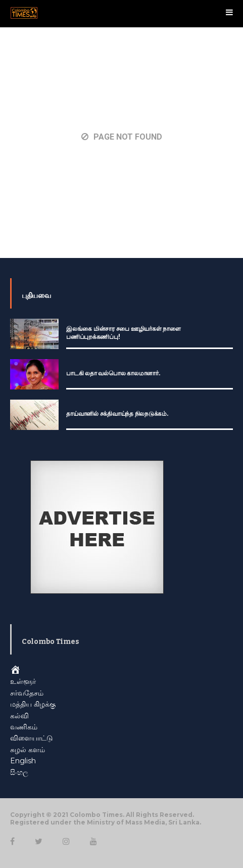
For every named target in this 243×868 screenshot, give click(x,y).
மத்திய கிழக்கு (33, 704)
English (23, 761)
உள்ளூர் (23, 681)
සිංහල (19, 772)
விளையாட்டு (32, 738)
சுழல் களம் (28, 750)
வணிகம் (24, 727)
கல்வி (19, 716)
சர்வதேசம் (27, 693)
